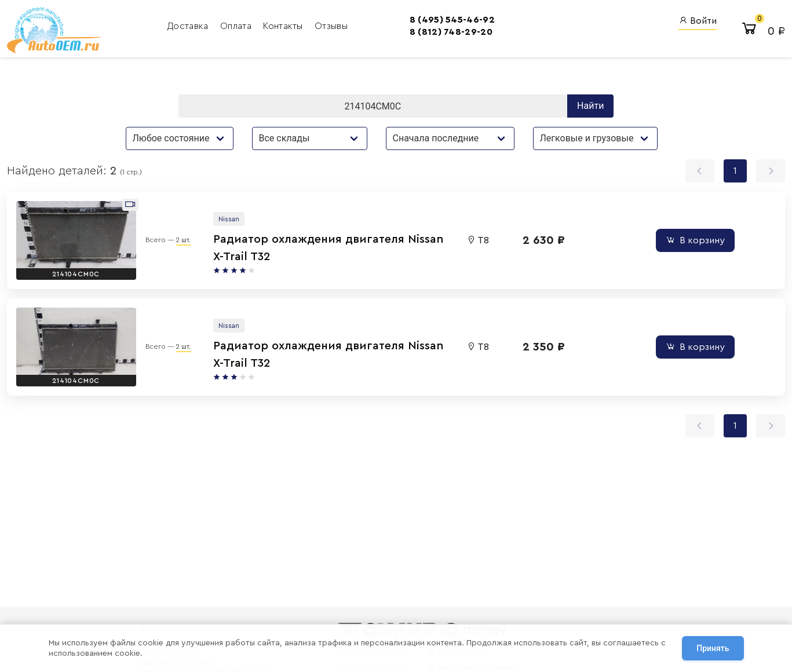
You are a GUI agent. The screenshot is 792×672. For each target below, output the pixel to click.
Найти (590, 106)
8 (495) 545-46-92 (452, 20)
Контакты (284, 26)
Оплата (237, 26)
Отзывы (331, 26)
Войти (698, 21)
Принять (713, 648)
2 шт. (183, 240)
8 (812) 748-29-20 (451, 32)
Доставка (189, 26)
